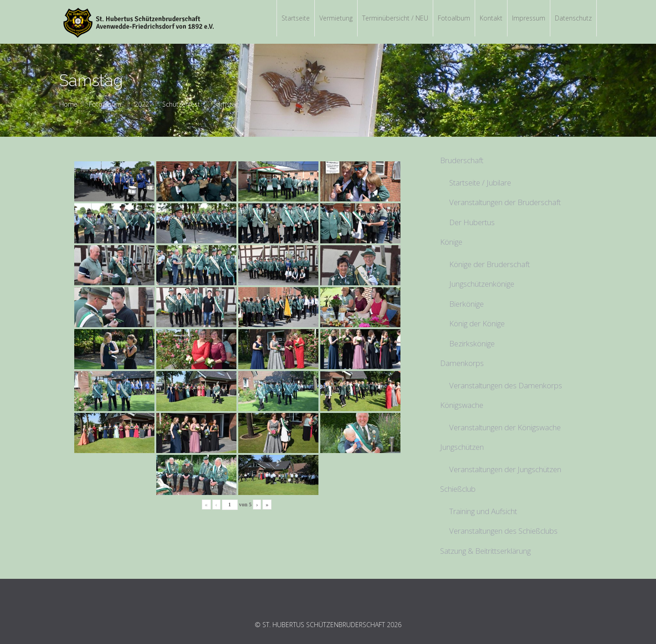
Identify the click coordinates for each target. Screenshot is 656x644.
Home (68, 104)
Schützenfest (181, 104)
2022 (142, 104)
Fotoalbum (105, 104)
